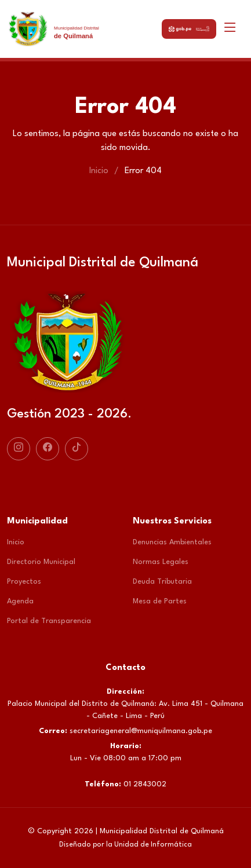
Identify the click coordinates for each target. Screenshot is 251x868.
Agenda (20, 601)
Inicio (99, 171)
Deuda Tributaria (162, 582)
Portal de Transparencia (49, 621)
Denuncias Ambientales (172, 542)
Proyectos (24, 582)
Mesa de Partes (160, 601)
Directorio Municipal (41, 562)
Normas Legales (161, 562)
